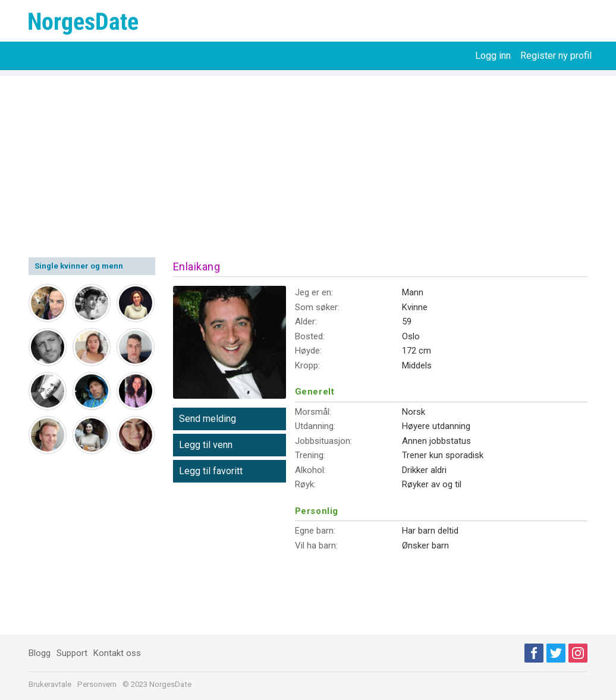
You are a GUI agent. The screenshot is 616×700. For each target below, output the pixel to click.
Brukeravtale (50, 684)
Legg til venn (206, 445)
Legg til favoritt (211, 471)
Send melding (208, 419)
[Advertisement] (308, 159)
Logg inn (493, 56)
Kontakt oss (117, 653)
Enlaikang (197, 267)
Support (72, 653)
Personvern (97, 684)
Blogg (40, 653)
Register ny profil (556, 56)
